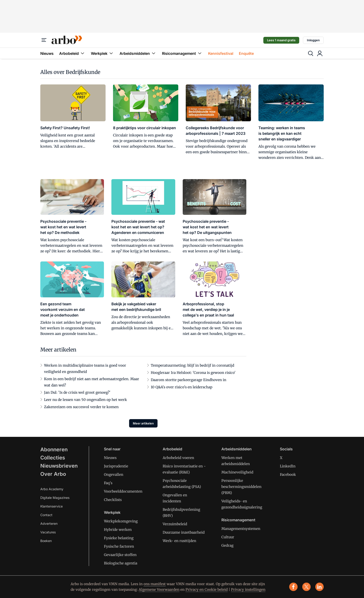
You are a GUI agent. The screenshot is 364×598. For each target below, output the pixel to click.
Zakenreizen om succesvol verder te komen (81, 407)
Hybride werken (118, 530)
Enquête (246, 53)
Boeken (46, 541)
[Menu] (44, 40)
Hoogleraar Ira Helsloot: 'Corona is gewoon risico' (193, 373)
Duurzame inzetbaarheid (184, 532)
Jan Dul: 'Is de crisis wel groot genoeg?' (77, 392)
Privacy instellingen (248, 589)
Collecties (53, 458)
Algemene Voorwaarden (159, 589)
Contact (46, 515)
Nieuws (47, 53)
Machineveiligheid (237, 472)
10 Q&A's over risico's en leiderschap (182, 387)
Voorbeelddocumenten (123, 491)
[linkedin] (319, 587)
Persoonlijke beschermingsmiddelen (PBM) (241, 487)
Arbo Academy (52, 489)
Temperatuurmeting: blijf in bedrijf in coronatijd (192, 365)
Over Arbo (53, 474)
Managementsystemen (241, 529)
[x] (306, 587)
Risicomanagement (182, 53)
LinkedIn (288, 466)
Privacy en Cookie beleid (207, 589)
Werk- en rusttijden (179, 541)
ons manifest (155, 584)
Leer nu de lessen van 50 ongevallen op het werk (86, 400)
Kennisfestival (221, 53)
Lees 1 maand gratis (281, 40)
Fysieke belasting (119, 538)
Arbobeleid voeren (178, 458)
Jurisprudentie (116, 466)
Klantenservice (52, 506)
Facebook (288, 475)
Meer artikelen (143, 423)
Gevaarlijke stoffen (120, 555)
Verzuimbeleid (175, 524)
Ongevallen (114, 475)
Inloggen (313, 40)
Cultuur (228, 537)
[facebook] (293, 587)
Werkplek (102, 53)
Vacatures (48, 532)
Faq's (108, 483)
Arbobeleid (72, 53)
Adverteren (49, 523)
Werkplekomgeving (121, 521)
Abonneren (54, 449)
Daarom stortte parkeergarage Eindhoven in (189, 380)
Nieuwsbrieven (59, 466)
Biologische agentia (121, 563)
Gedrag (227, 545)
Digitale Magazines (55, 498)
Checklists (113, 500)
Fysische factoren (119, 546)
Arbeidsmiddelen (138, 53)
